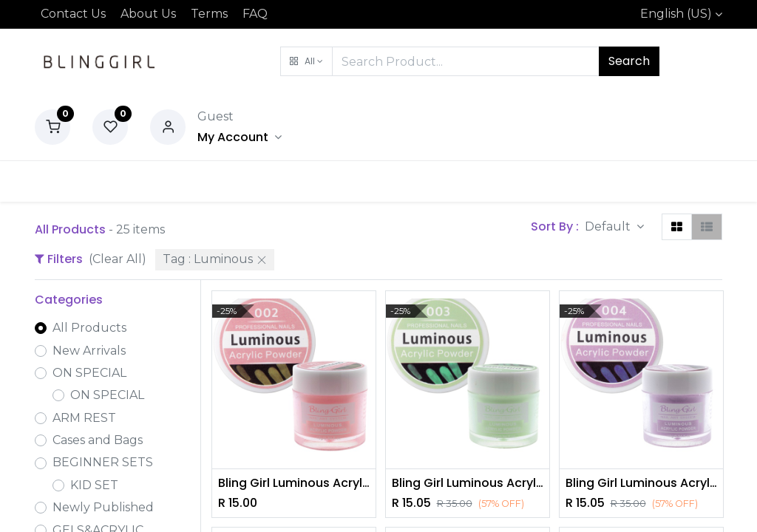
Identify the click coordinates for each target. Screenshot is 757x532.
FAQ (255, 14)
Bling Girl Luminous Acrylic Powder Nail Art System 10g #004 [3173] (641, 483)
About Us (148, 14)
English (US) (676, 14)
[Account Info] (240, 137)
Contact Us (73, 14)
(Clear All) (118, 259)
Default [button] (609, 226)
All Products (89, 328)
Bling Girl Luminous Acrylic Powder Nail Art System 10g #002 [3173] (294, 483)
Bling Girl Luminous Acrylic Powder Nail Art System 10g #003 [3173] (468, 483)
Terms (209, 14)
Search (629, 61)
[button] (306, 61)
